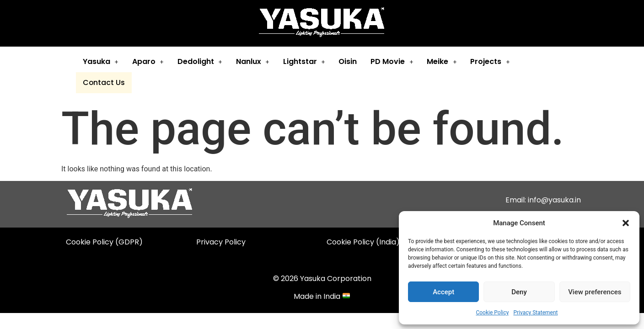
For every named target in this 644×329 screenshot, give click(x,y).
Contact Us (542, 62)
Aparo (147, 61)
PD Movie (390, 61)
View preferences (595, 292)
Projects (488, 61)
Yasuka (99, 61)
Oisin (346, 61)
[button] (626, 223)
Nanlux (251, 61)
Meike (440, 61)
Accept (443, 292)
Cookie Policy (492, 313)
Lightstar (303, 61)
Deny (519, 292)
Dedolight (199, 61)
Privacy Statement (535, 313)
